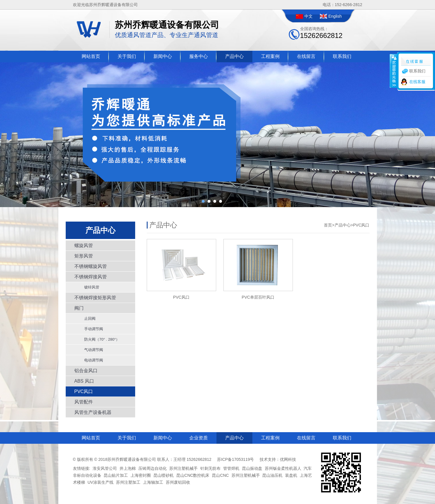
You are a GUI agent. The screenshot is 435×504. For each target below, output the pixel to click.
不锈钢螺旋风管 (91, 266)
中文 (309, 16)
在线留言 (306, 56)
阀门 (79, 308)
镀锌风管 (90, 287)
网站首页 (91, 56)
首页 (328, 225)
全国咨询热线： (321, 33)
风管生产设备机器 (93, 412)
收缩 (394, 71)
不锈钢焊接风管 (91, 277)
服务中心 (199, 56)
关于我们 (127, 56)
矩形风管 (84, 256)
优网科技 (288, 459)
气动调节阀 (92, 350)
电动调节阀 (92, 360)
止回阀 (88, 318)
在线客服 (417, 82)
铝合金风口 (86, 371)
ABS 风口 (84, 381)
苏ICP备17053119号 (236, 459)
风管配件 (84, 402)
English (335, 16)
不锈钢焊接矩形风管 (95, 298)
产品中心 (234, 56)
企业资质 (199, 438)
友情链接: (82, 468)
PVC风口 (84, 391)
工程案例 (270, 56)
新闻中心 (163, 56)
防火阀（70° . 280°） (100, 339)
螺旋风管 (84, 245)
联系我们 (342, 56)
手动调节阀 (92, 329)
